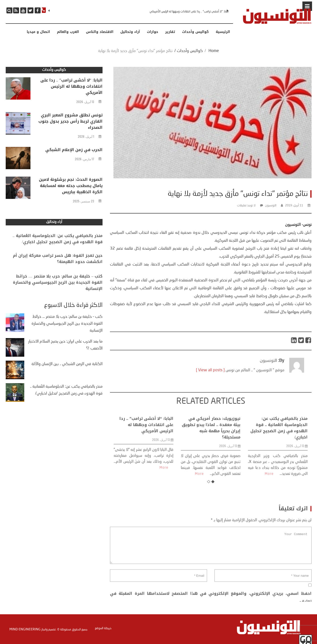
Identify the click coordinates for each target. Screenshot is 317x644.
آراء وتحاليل (130, 32)
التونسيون (271, 206)
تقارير (170, 32)
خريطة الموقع (103, 628)
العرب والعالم (68, 32)
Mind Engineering (25, 629)
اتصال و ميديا (38, 32)
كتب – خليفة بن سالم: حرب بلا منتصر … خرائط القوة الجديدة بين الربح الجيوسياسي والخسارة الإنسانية (58, 291)
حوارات (153, 32)
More (164, 501)
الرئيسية (223, 32)
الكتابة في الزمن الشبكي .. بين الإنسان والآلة (67, 364)
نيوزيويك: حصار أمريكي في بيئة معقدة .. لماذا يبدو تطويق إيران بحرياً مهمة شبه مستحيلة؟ (211, 461)
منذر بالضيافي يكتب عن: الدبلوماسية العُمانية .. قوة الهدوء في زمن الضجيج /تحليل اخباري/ (279, 461)
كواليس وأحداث (195, 32)
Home (214, 51)
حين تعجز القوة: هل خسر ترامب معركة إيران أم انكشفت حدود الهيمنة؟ (58, 265)
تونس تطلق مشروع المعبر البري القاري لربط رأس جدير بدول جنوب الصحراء (70, 122)
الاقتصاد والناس (100, 32)
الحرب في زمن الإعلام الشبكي (74, 150)
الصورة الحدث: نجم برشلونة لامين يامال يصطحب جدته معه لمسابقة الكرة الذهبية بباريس (71, 186)
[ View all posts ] (210, 382)
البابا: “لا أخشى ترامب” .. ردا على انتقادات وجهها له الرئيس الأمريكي (189, 12)
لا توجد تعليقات (246, 206)
